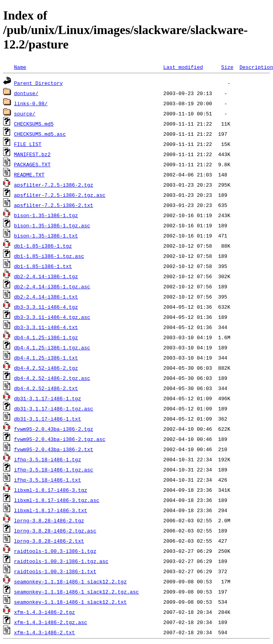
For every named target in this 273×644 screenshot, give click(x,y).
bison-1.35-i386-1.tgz (46, 215)
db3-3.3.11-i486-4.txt (46, 327)
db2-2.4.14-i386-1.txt (46, 297)
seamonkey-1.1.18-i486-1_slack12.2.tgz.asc (77, 592)
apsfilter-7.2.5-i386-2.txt (54, 205)
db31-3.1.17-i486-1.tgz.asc (54, 408)
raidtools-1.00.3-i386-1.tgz (55, 551)
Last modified (183, 67)
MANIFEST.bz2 (32, 154)
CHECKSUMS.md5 (34, 124)
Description (256, 67)
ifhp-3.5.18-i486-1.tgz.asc (54, 470)
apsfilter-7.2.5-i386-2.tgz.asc (60, 195)
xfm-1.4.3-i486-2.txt (45, 632)
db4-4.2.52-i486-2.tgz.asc (52, 378)
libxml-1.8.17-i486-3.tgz (51, 490)
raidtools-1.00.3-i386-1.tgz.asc (61, 561)
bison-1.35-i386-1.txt (46, 236)
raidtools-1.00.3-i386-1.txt (55, 571)
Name (20, 67)
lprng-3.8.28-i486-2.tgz (49, 520)
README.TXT (29, 174)
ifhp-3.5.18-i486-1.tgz (48, 459)
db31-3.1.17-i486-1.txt (48, 419)
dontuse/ (26, 93)
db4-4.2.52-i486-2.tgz (46, 368)
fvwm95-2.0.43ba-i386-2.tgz (54, 429)
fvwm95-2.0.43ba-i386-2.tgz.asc (60, 439)
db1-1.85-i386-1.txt (43, 266)
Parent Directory (38, 83)
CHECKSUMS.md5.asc (40, 134)
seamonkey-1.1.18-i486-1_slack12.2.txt (70, 602)
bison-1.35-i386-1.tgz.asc (52, 225)
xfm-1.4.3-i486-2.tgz (45, 612)
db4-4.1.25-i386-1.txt (46, 358)
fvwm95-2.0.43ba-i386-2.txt (54, 449)
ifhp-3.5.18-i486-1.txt (48, 480)
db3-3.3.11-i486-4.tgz (46, 307)
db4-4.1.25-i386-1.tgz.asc (52, 347)
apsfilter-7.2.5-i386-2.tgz (54, 185)
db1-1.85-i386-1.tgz (43, 246)
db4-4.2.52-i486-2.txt (46, 388)
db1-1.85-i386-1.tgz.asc (49, 256)
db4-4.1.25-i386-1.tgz (46, 337)
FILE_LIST (28, 144)
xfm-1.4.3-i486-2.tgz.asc (51, 622)
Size (227, 67)
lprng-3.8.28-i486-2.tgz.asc (55, 531)
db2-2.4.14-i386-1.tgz (46, 276)
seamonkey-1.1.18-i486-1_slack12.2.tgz (70, 581)
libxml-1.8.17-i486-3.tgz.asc (57, 500)
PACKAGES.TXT (32, 164)
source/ (25, 113)
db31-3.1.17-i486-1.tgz (48, 398)
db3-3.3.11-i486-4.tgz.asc (52, 317)
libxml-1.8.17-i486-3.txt (51, 510)
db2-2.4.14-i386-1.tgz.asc (52, 286)
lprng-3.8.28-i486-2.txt (49, 541)
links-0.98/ (31, 103)
